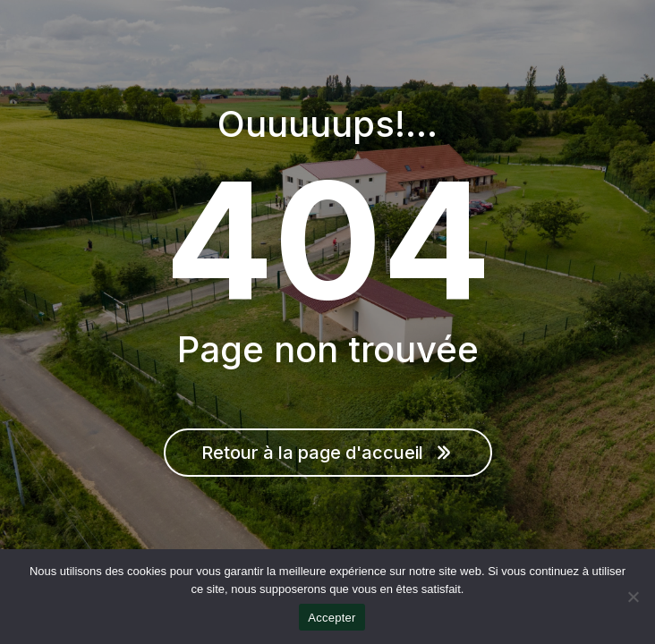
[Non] (633, 597)
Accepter (332, 618)
